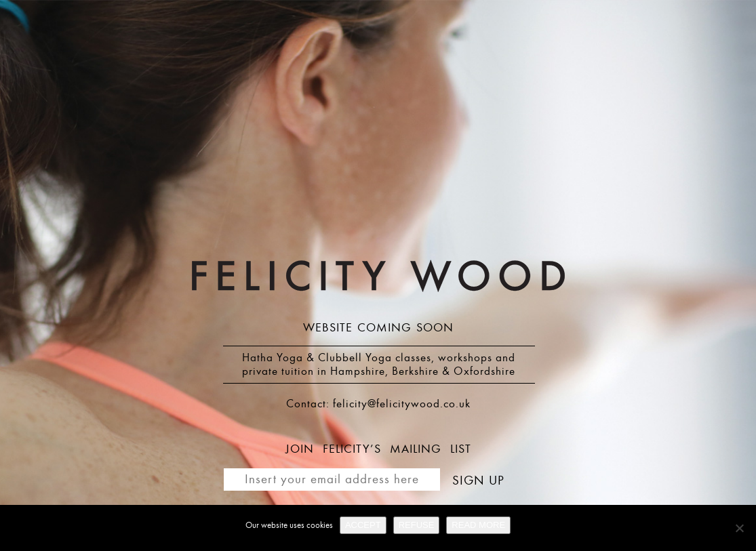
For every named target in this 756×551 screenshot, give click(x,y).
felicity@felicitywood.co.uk (402, 404)
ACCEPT (363, 525)
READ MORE (478, 525)
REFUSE (417, 525)
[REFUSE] (739, 528)
